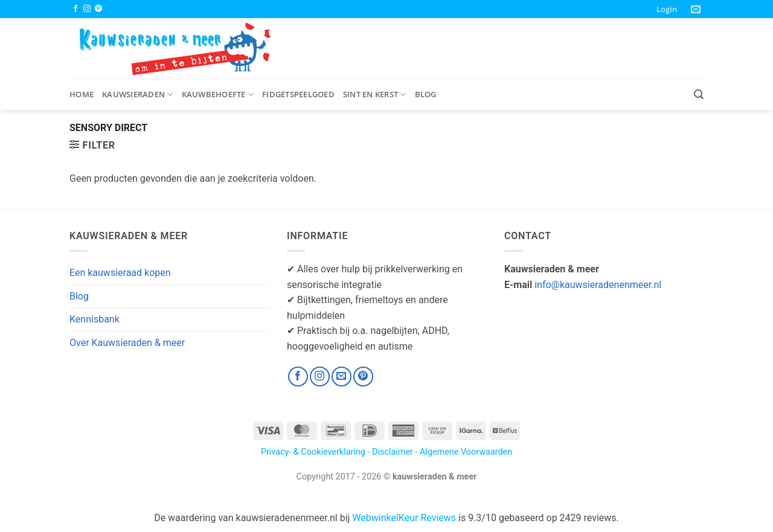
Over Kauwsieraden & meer (127, 343)
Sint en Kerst (375, 95)
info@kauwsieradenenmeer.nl (598, 285)
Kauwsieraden (138, 95)
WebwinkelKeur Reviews (404, 518)
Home (82, 94)
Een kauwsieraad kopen (120, 273)
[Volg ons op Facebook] (75, 9)
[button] (667, 9)
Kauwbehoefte (218, 95)
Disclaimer (393, 452)
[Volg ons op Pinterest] (98, 9)
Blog (426, 94)
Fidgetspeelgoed (298, 94)
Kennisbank (95, 319)
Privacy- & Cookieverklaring (313, 452)
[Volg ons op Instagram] (87, 9)
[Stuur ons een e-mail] (342, 377)
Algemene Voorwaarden (466, 452)
